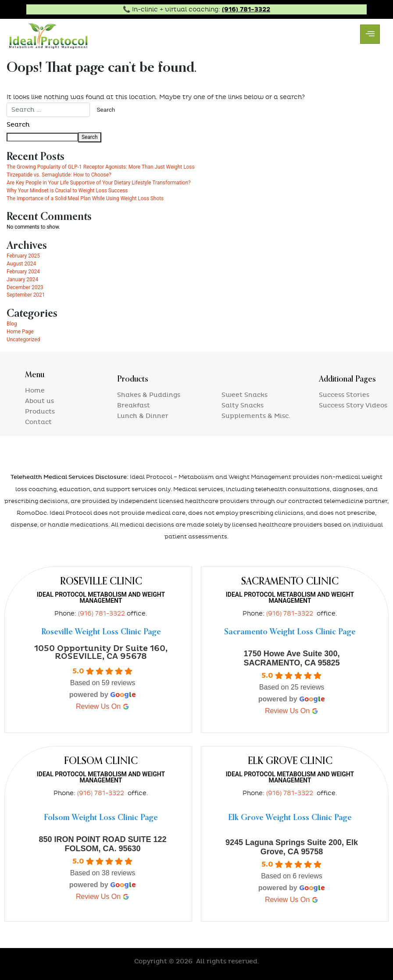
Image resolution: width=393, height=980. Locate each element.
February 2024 (23, 272)
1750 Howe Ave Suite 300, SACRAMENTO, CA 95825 (291, 658)
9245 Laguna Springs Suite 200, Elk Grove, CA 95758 (292, 847)
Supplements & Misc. (256, 416)
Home (35, 391)
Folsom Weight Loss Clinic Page (101, 818)
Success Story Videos (353, 405)
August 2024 (21, 264)
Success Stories (344, 395)
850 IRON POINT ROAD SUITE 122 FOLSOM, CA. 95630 (102, 844)
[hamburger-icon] (370, 34)
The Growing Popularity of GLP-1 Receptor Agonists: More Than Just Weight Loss (101, 167)
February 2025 (23, 256)
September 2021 (26, 295)
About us (39, 401)
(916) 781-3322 (246, 9)
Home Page (20, 332)
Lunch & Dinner (143, 416)
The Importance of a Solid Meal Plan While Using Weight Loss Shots (85, 198)
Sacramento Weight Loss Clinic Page (290, 632)
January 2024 (22, 279)
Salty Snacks (243, 405)
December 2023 (25, 287)
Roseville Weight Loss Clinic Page (101, 632)
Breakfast (134, 405)
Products (40, 412)
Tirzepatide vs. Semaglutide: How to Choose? (59, 175)
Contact (38, 422)
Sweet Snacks (245, 395)
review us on (103, 706)
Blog (12, 324)
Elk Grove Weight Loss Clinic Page (290, 818)
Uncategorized (23, 340)
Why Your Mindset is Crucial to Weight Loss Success (67, 191)
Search (18, 125)
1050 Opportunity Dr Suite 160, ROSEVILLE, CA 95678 (101, 653)
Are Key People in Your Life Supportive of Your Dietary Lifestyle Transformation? (99, 183)
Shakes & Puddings (149, 395)
